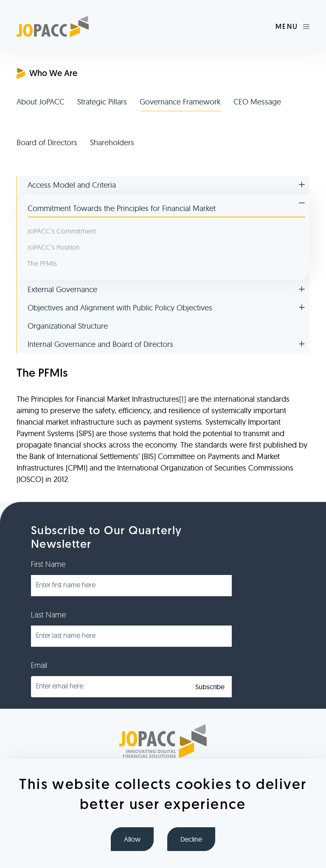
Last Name (49, 616)
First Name (48, 565)
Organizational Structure (68, 326)
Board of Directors (47, 142)
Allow (132, 839)
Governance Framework (180, 102)
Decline (191, 839)
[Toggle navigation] (292, 27)
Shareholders (112, 142)
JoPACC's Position (53, 247)
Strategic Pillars (102, 102)
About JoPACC (41, 102)
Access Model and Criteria (72, 185)
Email (39, 666)
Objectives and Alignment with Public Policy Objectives (120, 308)
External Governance (62, 289)
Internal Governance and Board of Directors (100, 344)
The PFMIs (42, 263)
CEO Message (257, 102)
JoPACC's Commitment (62, 231)
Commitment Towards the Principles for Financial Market (122, 208)
